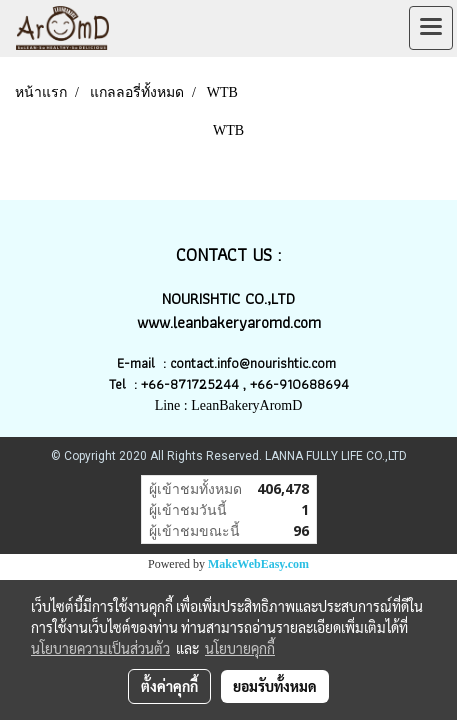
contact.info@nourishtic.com (255, 363)
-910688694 (311, 384)
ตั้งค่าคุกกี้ (169, 686)
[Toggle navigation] (431, 28)
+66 (261, 384)
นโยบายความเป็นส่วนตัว (100, 648)
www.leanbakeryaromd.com (229, 322)
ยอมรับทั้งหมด (275, 686)
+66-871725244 (190, 384)
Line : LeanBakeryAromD (229, 405)
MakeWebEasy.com (258, 564)
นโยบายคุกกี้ (240, 648)
